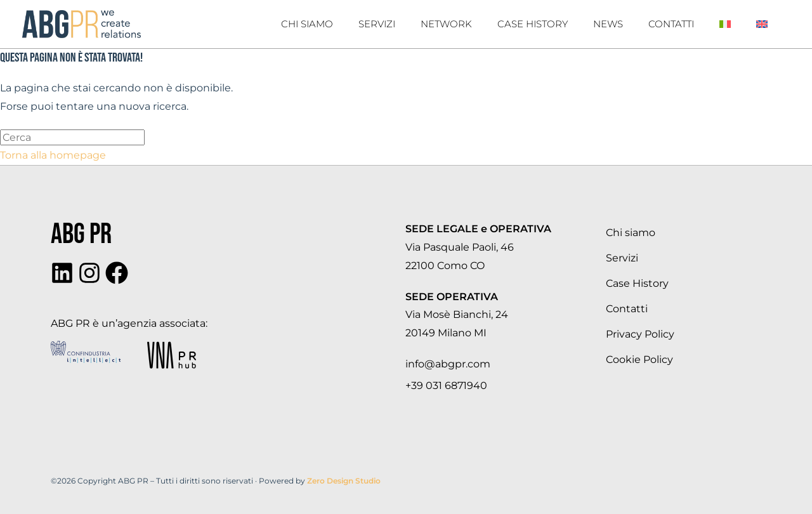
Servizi (377, 24)
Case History (533, 24)
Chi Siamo (307, 24)
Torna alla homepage (53, 155)
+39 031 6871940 (446, 385)
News (608, 24)
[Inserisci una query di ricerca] (72, 137)
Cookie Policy (639, 359)
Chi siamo (631, 233)
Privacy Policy (640, 334)
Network (446, 24)
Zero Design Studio (344, 481)
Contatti (671, 24)
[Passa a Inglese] (762, 24)
